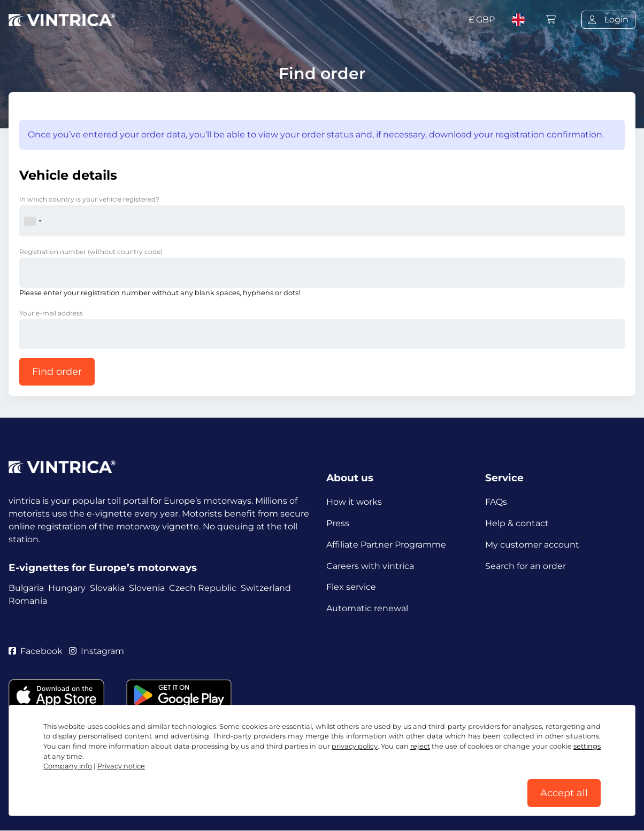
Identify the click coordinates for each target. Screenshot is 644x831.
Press (338, 523)
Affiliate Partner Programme (386, 545)
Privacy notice (121, 766)
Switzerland (266, 588)
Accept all (564, 793)
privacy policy (355, 746)
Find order (57, 372)
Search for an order (526, 566)
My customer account (532, 545)
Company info (68, 766)
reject (420, 746)
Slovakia (107, 588)
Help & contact (517, 523)
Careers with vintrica (370, 566)
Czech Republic (203, 588)
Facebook (36, 652)
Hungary (67, 588)
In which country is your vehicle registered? (89, 199)
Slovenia (147, 588)
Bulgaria (26, 588)
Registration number (91, 252)
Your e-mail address (51, 313)
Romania (28, 601)
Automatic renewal (367, 609)
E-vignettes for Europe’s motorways (103, 568)
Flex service (351, 587)
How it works (354, 502)
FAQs (496, 502)
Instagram (97, 652)
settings (587, 746)
